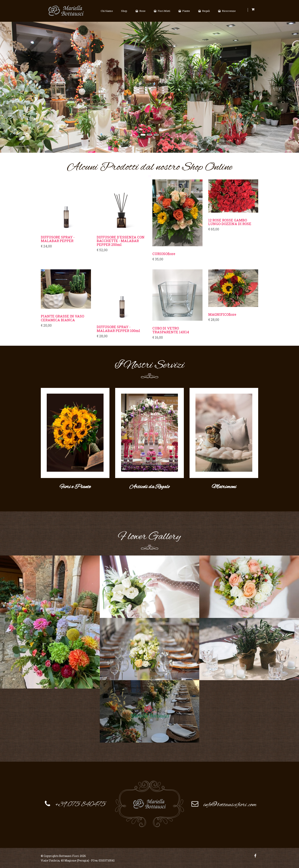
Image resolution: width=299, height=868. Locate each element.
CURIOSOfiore (164, 254)
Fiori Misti (162, 11)
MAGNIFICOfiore (222, 315)
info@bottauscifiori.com (230, 804)
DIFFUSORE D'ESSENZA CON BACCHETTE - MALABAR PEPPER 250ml (121, 241)
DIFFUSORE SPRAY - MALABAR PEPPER (58, 239)
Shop (124, 11)
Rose (140, 11)
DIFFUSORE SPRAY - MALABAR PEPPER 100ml (118, 329)
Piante (184, 11)
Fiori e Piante (75, 486)
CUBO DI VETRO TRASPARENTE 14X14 (171, 330)
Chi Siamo (107, 11)
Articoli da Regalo (149, 486)
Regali (204, 11)
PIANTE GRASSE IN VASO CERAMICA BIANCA (62, 318)
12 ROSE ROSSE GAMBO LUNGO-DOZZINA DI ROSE (230, 222)
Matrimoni (224, 486)
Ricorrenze (227, 11)
